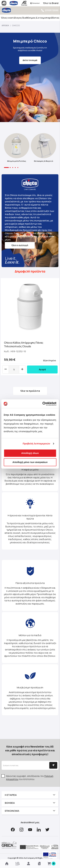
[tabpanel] (17, 149)
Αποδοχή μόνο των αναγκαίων (30, 462)
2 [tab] (10, 168)
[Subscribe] (53, 765)
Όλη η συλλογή (20, 245)
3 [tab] (13, 168)
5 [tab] (18, 168)
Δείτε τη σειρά (30, 60)
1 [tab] (6, 168)
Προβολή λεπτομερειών (36, 444)
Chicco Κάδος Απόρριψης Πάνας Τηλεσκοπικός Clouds (24, 344)
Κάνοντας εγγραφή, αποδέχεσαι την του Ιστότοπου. (30, 778)
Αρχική (5, 25)
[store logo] (6, 10)
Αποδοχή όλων (30, 453)
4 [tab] (15, 168)
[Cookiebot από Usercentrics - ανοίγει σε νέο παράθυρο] (43, 404)
